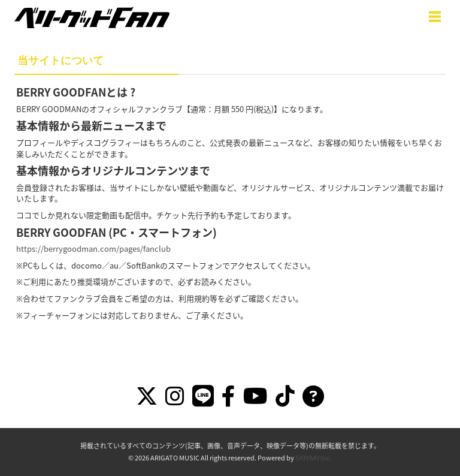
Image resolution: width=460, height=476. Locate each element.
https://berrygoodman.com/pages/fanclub (93, 248)
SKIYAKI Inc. (314, 458)
